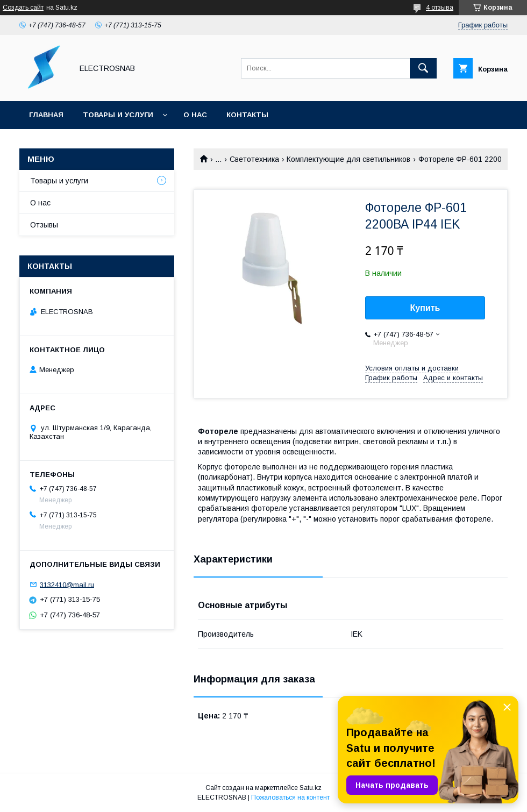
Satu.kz (311, 788)
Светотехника (254, 159)
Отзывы (44, 225)
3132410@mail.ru (67, 584)
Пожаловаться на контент (290, 797)
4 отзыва (440, 8)
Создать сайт (23, 8)
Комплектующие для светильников (348, 159)
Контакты (247, 115)
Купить (425, 308)
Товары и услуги (118, 115)
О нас (195, 115)
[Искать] (423, 68)
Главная (46, 115)
